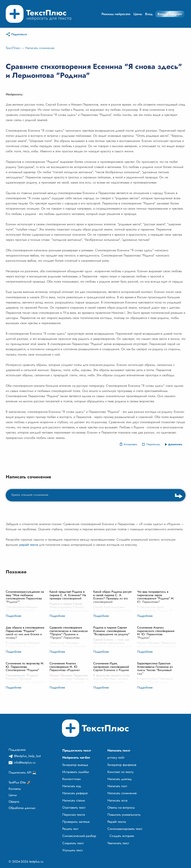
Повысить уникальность (124, 815)
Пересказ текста (74, 815)
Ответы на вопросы (121, 807)
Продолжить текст (77, 750)
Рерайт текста (117, 822)
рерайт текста (29, 545)
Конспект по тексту (120, 772)
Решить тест (70, 829)
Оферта (14, 802)
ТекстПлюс (13, 48)
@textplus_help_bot (27, 756)
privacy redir (116, 757)
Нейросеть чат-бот (76, 757)
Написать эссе (117, 800)
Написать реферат (75, 793)
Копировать (130, 444)
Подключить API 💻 (22, 772)
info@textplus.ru (25, 762)
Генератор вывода (75, 765)
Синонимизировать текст (125, 829)
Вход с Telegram (170, 14)
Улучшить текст (73, 850)
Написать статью (74, 800)
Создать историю (122, 836)
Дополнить (175, 444)
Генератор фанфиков (122, 765)
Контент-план (72, 779)
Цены (138, 14)
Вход (149, 14)
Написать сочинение (40, 48)
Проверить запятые (76, 822)
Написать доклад (120, 779)
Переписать (153, 444)
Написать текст (119, 750)
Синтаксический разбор (79, 836)
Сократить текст (73, 843)
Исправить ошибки (76, 772)
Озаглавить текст (74, 807)
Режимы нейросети (116, 14)
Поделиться (19, 34)
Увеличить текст (118, 843)
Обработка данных (22, 808)
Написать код (72, 786)
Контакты (15, 789)
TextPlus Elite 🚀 (20, 782)
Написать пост (117, 786)
